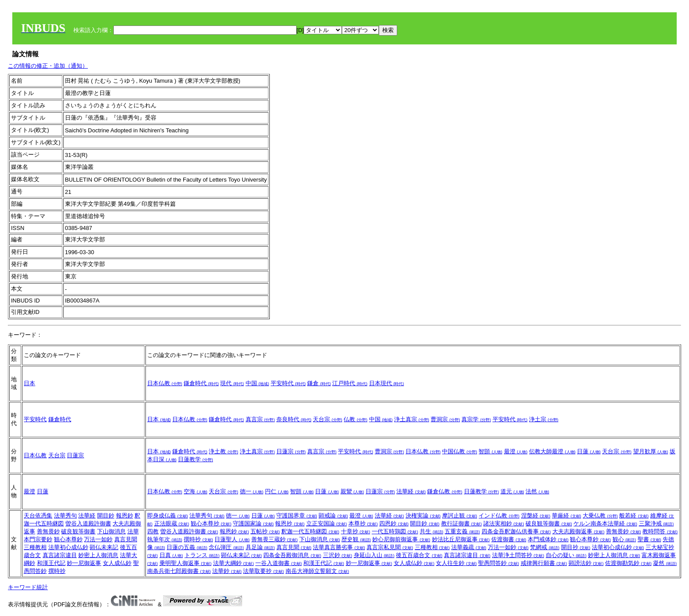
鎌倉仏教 (445, 491)
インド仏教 (499, 516)
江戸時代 (350, 383)
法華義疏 (469, 547)
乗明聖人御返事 (186, 563)
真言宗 (260, 419)
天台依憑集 (38, 516)
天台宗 (328, 419)
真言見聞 (126, 539)
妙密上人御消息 (98, 555)
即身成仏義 (168, 516)
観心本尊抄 (211, 523)
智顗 (490, 451)
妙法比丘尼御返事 (461, 539)
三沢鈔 (338, 555)
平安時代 (288, 383)
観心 (624, 539)
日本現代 (387, 383)
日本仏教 (165, 383)
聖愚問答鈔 (499, 563)
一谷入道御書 (279, 563)
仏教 (355, 419)
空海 (196, 491)
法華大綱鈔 (234, 563)
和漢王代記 (51, 563)
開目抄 (576, 547)
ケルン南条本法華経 (605, 523)
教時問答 (660, 531)
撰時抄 (57, 571)
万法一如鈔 (98, 539)
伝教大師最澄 (552, 451)
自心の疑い (566, 555)
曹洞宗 (445, 419)
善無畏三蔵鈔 (275, 539)
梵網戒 (545, 547)
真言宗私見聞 (390, 547)
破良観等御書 (78, 531)
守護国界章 (297, 516)
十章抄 (356, 531)
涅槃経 (536, 516)
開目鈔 (106, 516)
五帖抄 (265, 531)
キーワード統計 (28, 587)
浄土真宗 (412, 419)
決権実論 (423, 516)
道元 (512, 491)
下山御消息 (111, 531)
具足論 (260, 547)
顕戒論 (333, 516)
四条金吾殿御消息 (292, 555)
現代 (232, 383)
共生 (432, 531)
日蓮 (589, 451)
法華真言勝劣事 (339, 547)
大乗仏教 (600, 516)
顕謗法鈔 (586, 563)
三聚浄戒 (656, 523)
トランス (202, 555)
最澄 (516, 451)
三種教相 (35, 547)
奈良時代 (294, 419)
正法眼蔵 (172, 523)
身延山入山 (374, 555)
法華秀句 (65, 516)
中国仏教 (460, 451)
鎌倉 (319, 383)
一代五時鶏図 (395, 531)
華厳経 (567, 516)
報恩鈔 (125, 516)
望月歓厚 (651, 451)
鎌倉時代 (201, 383)
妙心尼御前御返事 (401, 539)
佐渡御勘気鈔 (628, 563)
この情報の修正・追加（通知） (48, 66)
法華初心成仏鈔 (68, 547)
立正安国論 (327, 523)
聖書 (649, 539)
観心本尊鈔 (68, 539)
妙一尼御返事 (84, 563)
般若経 (634, 516)
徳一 (252, 491)
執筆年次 (165, 539)
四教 (153, 531)
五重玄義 (462, 531)
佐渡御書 (509, 539)
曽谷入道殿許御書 (88, 523)
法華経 (411, 491)
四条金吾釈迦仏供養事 (516, 531)
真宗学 (476, 419)
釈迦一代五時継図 (310, 531)
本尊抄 (363, 523)
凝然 (665, 563)
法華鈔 (227, 571)
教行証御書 (462, 523)
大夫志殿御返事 (578, 531)
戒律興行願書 (544, 563)
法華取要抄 (263, 571)
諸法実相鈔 (504, 523)
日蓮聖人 (232, 539)
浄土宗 (544, 419)
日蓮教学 (196, 459)
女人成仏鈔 (117, 563)
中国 (257, 383)
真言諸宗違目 (60, 555)
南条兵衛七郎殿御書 (179, 571)
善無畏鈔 (48, 531)
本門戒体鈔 (548, 539)
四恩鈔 (394, 523)
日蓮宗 (75, 455)
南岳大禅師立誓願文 (317, 571)
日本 (29, 383)
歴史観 (356, 539)
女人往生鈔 (456, 563)
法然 (537, 491)
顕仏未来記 (104, 547)
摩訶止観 (460, 516)
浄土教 (223, 451)
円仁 (277, 491)
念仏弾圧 (226, 547)
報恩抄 (290, 523)
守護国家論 (253, 523)
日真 (171, 555)
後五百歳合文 (419, 555)
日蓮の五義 (187, 547)
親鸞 (352, 491)
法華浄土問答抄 (518, 555)
